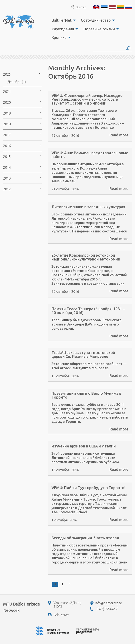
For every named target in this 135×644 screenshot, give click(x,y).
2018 (7, 124)
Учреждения (63, 29)
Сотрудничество (96, 20)
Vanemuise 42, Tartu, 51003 (65, 605)
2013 (7, 178)
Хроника (59, 37)
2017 (7, 135)
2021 (7, 92)
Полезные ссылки (99, 29)
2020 (7, 102)
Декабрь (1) (17, 82)
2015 (7, 157)
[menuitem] (62, 20)
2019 (7, 113)
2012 (7, 189)
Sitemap (79, 7)
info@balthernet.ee (106, 603)
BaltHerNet (62, 20)
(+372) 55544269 (104, 609)
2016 (7, 146)
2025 (7, 74)
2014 (7, 167)
